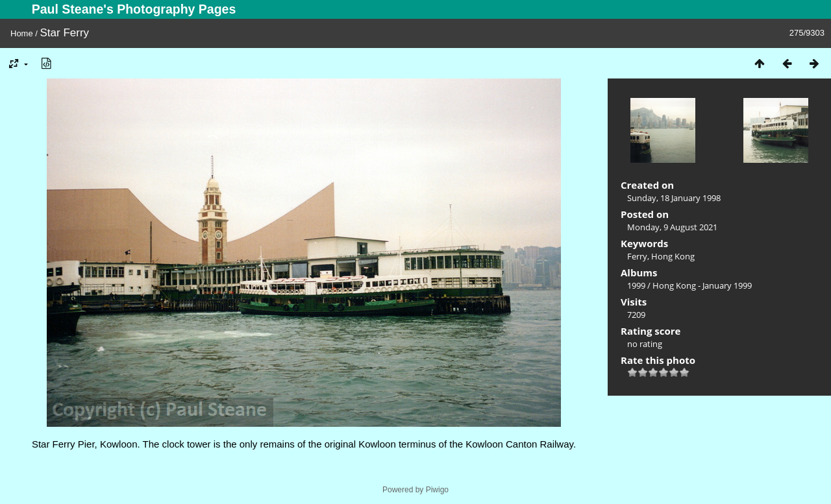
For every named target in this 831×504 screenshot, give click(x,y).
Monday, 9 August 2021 (672, 227)
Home (22, 33)
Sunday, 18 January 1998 (674, 198)
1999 (636, 285)
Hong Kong (673, 256)
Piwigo (437, 490)
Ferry (637, 256)
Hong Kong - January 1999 (702, 285)
